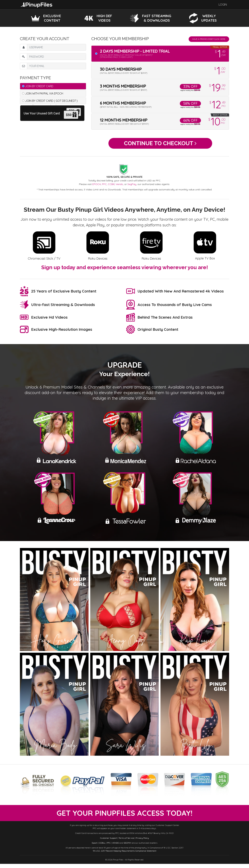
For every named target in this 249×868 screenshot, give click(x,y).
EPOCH (97, 186)
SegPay (132, 186)
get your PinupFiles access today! (125, 816)
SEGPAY (127, 847)
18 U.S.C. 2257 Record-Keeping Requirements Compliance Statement (125, 855)
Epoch (95, 847)
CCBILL (102, 847)
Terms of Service (126, 842)
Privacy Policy (142, 842)
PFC (104, 186)
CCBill (111, 186)
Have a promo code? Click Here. (209, 39)
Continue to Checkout (160, 144)
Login (223, 5)
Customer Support (109, 842)
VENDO (116, 847)
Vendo (119, 186)
